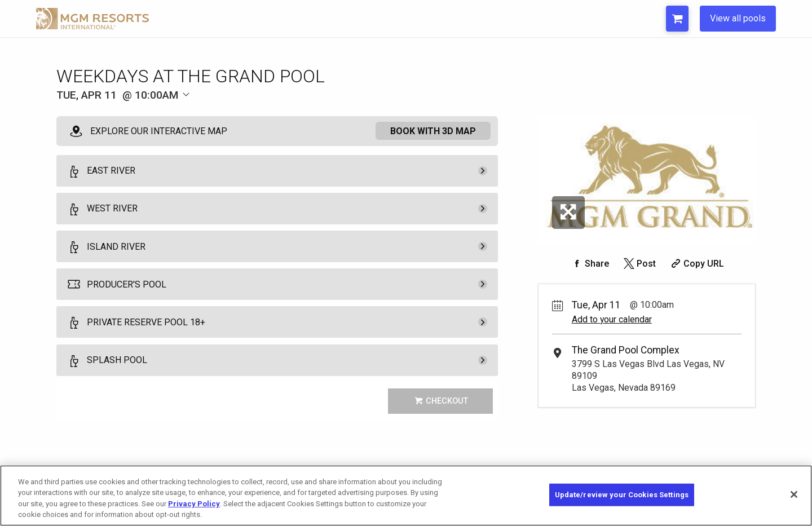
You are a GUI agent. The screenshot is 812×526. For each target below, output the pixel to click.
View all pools (738, 18)
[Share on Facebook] (589, 264)
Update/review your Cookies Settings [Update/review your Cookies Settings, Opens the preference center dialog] (622, 495)
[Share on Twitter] (639, 264)
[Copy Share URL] (696, 264)
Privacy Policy (194, 504)
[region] (406, 496)
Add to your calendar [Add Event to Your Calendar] (612, 319)
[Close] (794, 494)
